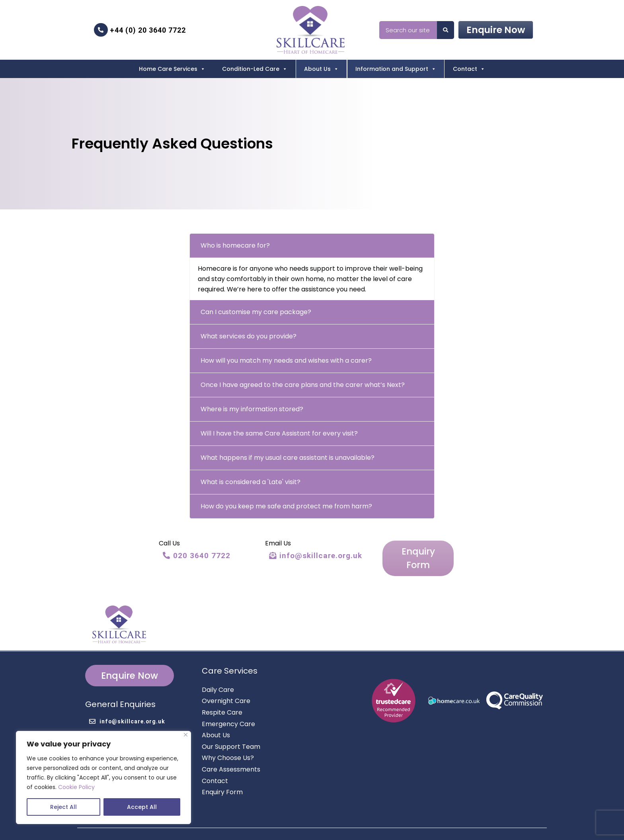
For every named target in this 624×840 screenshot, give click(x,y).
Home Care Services (172, 69)
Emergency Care (228, 708)
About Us (321, 69)
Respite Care (222, 696)
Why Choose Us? (228, 742)
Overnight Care (226, 685)
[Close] (186, 735)
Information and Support (396, 69)
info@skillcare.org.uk (314, 556)
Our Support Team (231, 731)
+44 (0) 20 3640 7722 (140, 30)
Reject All (63, 807)
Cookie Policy (76, 787)
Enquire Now (496, 30)
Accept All (142, 807)
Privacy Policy (416, 826)
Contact (469, 69)
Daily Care (218, 674)
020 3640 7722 (197, 556)
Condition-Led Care (255, 69)
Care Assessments (231, 753)
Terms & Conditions (465, 826)
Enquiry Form (417, 549)
